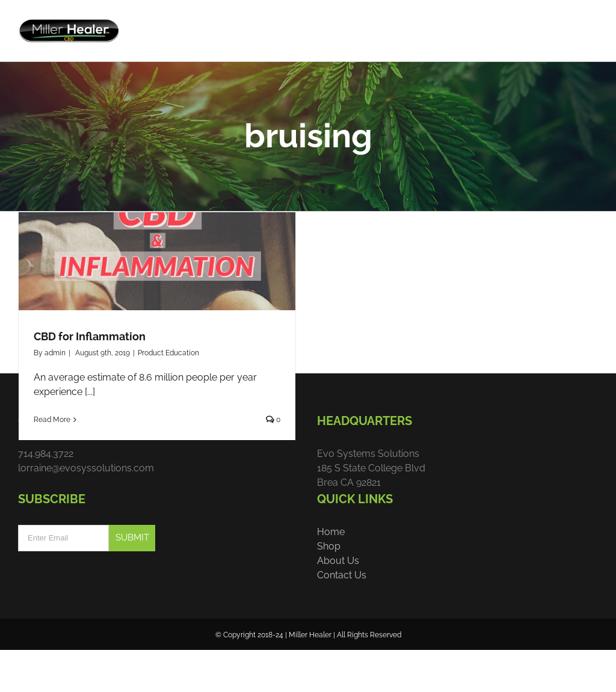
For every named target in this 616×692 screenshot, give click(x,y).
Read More (52, 458)
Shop (329, 585)
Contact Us (342, 614)
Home (331, 570)
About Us (338, 599)
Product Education (168, 391)
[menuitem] (411, 25)
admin (55, 391)
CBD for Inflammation (90, 374)
